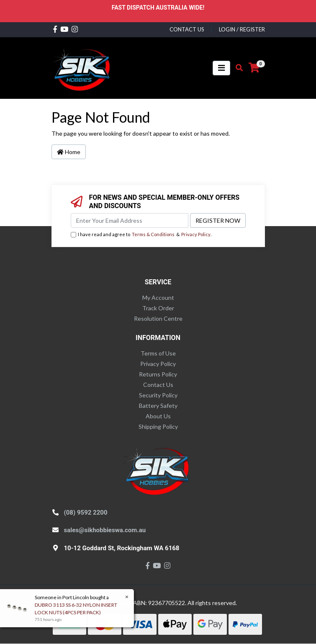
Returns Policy (158, 374)
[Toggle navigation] (221, 68)
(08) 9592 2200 (86, 513)
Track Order (158, 308)
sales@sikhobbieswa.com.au (105, 530)
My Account (158, 298)
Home (69, 152)
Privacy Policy (196, 234)
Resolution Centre (158, 318)
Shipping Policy (158, 426)
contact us (187, 29)
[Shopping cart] (254, 68)
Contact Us (158, 385)
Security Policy (158, 395)
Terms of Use (158, 353)
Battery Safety (158, 406)
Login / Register (242, 29)
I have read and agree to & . (141, 235)
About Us (158, 416)
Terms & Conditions (153, 234)
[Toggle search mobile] (237, 68)
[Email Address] (130, 220)
